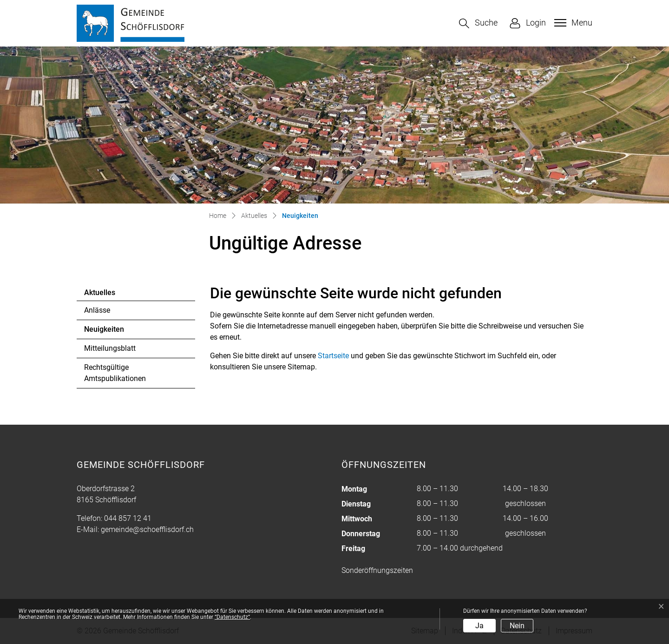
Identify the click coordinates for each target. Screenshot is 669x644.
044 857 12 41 (128, 518)
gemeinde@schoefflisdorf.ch (147, 529)
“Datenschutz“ (232, 617)
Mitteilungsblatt (110, 348)
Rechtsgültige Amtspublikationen (115, 373)
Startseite (333, 356)
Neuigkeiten (109, 332)
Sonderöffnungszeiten (377, 570)
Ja (479, 626)
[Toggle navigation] (572, 23)
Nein (517, 626)
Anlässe (97, 310)
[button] (478, 23)
